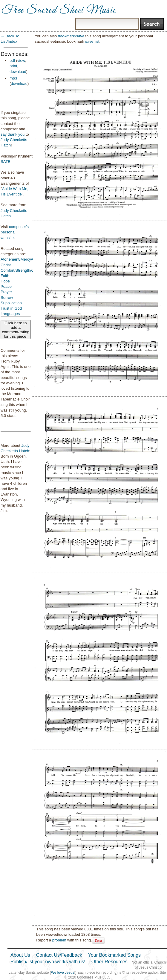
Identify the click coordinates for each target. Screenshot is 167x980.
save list (92, 41)
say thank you (13, 134)
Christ (6, 265)
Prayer (6, 292)
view (21, 61)
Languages (10, 314)
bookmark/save (71, 36)
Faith (5, 276)
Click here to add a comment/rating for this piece (16, 330)
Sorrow (7, 298)
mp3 (13, 78)
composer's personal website (15, 232)
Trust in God (11, 308)
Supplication (11, 303)
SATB (6, 162)
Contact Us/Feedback (59, 955)
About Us (20, 955)
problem (59, 940)
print (13, 66)
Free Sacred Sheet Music (59, 10)
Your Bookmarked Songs (114, 955)
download (18, 72)
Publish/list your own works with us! (48, 962)
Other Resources (109, 962)
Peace (6, 286)
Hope (5, 281)
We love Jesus (63, 973)
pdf (12, 61)
